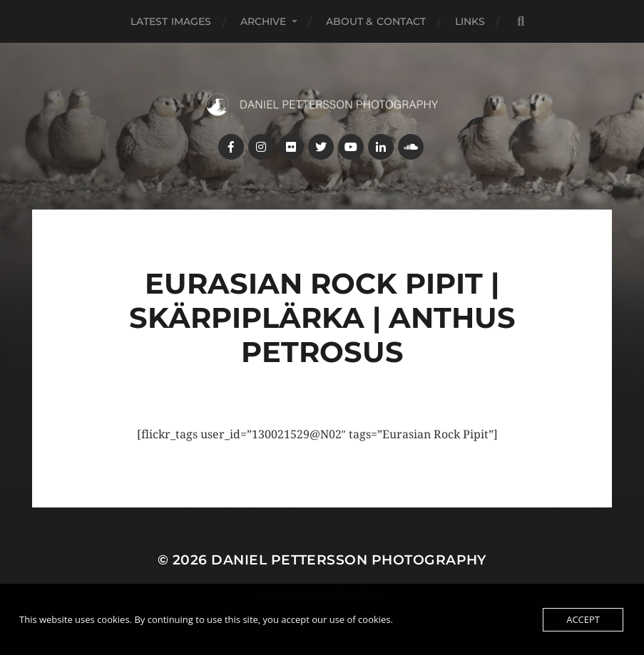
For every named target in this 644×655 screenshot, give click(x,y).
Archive (264, 21)
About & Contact (376, 21)
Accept (583, 619)
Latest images (171, 21)
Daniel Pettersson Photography (349, 560)
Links (470, 21)
